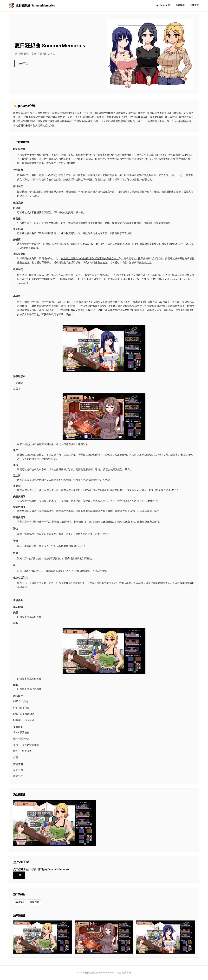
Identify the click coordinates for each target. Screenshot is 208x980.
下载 (19, 875)
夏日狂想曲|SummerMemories (32, 6)
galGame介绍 (163, 5)
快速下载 (194, 5)
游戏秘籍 (180, 5)
